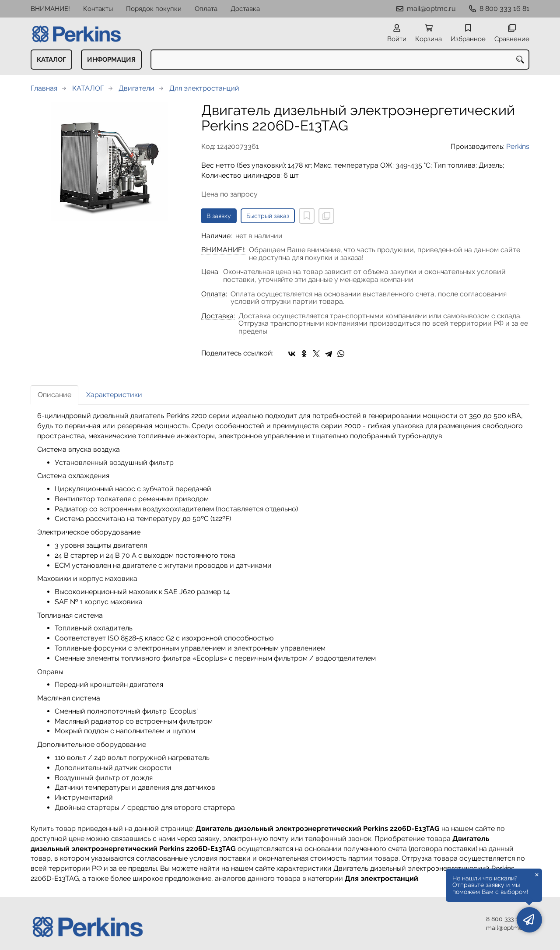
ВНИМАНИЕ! (50, 9)
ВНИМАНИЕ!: (223, 250)
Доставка (245, 9)
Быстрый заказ (268, 216)
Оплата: (214, 294)
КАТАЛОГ (51, 60)
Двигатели (136, 88)
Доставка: (218, 316)
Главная (44, 88)
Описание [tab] (54, 395)
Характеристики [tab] (114, 395)
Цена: (210, 272)
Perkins (518, 146)
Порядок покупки (154, 9)
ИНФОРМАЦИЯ (111, 60)
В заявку (219, 216)
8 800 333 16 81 (504, 9)
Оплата (206, 9)
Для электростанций (204, 88)
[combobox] (340, 60)
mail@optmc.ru (431, 9)
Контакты (98, 9)
